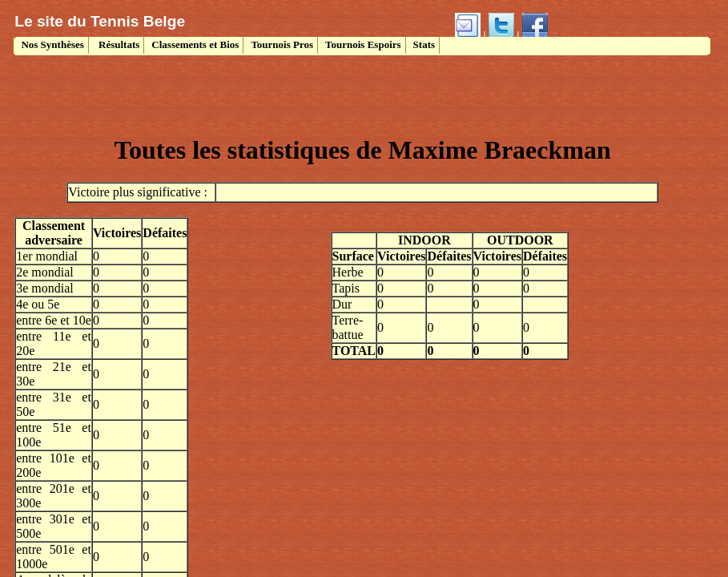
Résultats (118, 44)
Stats (424, 44)
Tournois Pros (282, 44)
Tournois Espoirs (363, 44)
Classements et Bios (195, 44)
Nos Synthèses (51, 44)
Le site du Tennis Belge (100, 21)
